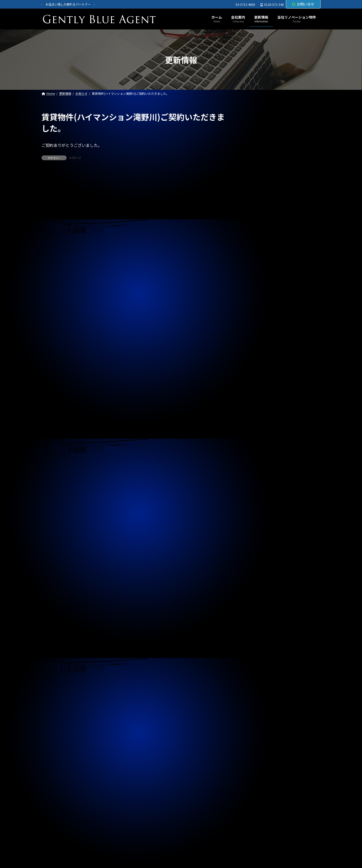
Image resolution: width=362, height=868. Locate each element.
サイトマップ (105, 845)
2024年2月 (255, 698)
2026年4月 (255, 433)
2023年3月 (255, 810)
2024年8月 (255, 637)
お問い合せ (303, 4)
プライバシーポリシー (65, 845)
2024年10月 (256, 616)
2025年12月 (256, 474)
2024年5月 (255, 668)
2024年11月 (256, 606)
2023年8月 (255, 760)
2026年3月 (255, 443)
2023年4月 (255, 800)
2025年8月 (255, 514)
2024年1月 (255, 709)
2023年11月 (256, 729)
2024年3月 (255, 688)
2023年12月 (256, 719)
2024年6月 (255, 657)
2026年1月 (255, 463)
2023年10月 (256, 739)
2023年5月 (255, 790)
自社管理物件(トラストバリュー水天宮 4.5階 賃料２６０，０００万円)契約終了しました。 (282, 340)
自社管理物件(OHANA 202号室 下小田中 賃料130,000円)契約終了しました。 (281, 173)
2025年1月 (255, 586)
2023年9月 (255, 749)
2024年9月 (255, 627)
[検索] (314, 117)
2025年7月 (255, 525)
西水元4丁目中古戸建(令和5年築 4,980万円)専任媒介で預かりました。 (281, 149)
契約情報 (254, 408)
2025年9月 (255, 504)
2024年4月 (255, 678)
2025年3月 (255, 565)
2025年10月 (256, 494)
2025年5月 (255, 545)
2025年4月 (255, 555)
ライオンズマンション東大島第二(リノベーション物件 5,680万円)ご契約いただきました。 (281, 221)
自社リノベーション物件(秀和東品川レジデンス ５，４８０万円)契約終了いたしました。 (283, 268)
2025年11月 (256, 484)
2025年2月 (255, 576)
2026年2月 (255, 453)
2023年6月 (255, 780)
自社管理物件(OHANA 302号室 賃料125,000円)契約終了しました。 (281, 197)
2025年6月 (255, 535)
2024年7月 (255, 647)
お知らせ (75, 158)
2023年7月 (255, 770)
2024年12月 (256, 596)
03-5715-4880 (245, 5)
